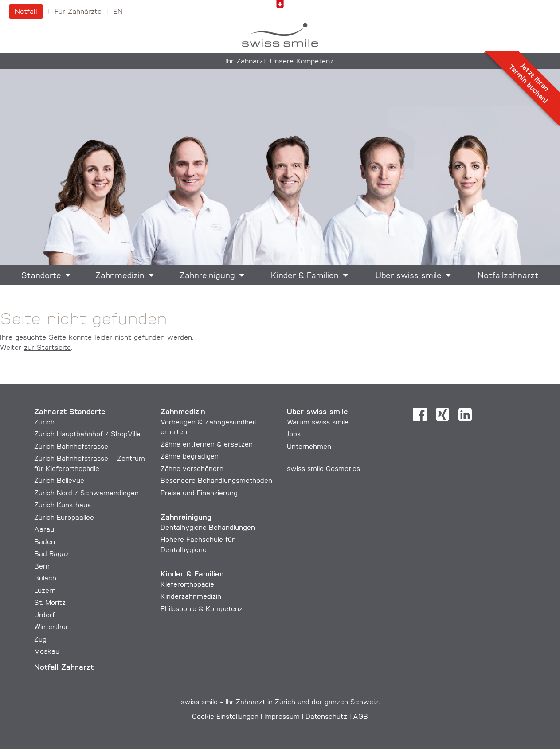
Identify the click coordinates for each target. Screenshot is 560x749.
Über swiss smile (409, 276)
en (118, 12)
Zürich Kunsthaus (63, 506)
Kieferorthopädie (187, 585)
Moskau (47, 652)
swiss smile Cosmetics (323, 469)
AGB (360, 717)
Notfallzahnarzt (508, 276)
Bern (42, 567)
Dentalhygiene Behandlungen (208, 528)
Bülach (45, 579)
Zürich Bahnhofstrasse (71, 447)
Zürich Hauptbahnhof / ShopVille (87, 435)
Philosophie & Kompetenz (202, 610)
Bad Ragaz (52, 555)
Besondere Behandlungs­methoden (216, 481)
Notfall (26, 12)
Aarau (44, 530)
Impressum (282, 717)
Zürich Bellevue (59, 481)
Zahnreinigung (207, 276)
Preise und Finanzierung (199, 494)
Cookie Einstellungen (225, 717)
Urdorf (45, 616)
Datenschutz (326, 717)
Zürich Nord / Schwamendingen (86, 494)
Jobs (294, 435)
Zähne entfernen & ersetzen (207, 445)
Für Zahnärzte (78, 12)
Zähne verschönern (192, 469)
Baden (45, 543)
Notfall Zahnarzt (64, 668)
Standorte (41, 276)
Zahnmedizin (120, 276)
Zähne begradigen (190, 457)
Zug (40, 640)
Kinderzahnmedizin (191, 597)
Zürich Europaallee (64, 518)
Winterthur (51, 628)
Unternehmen (309, 447)
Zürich (44, 423)
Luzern (45, 591)
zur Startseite (47, 348)
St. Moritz (50, 603)
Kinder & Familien (305, 276)
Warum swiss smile (318, 423)
